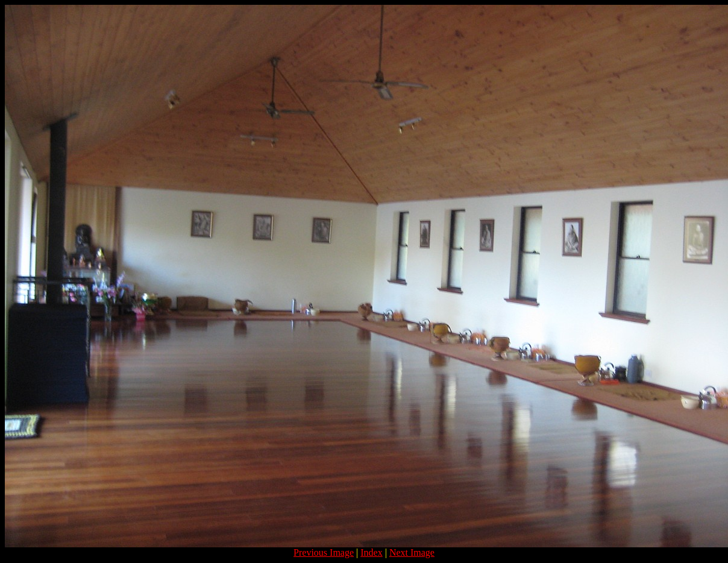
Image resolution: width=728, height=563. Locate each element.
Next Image (412, 552)
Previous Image (324, 552)
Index (371, 552)
